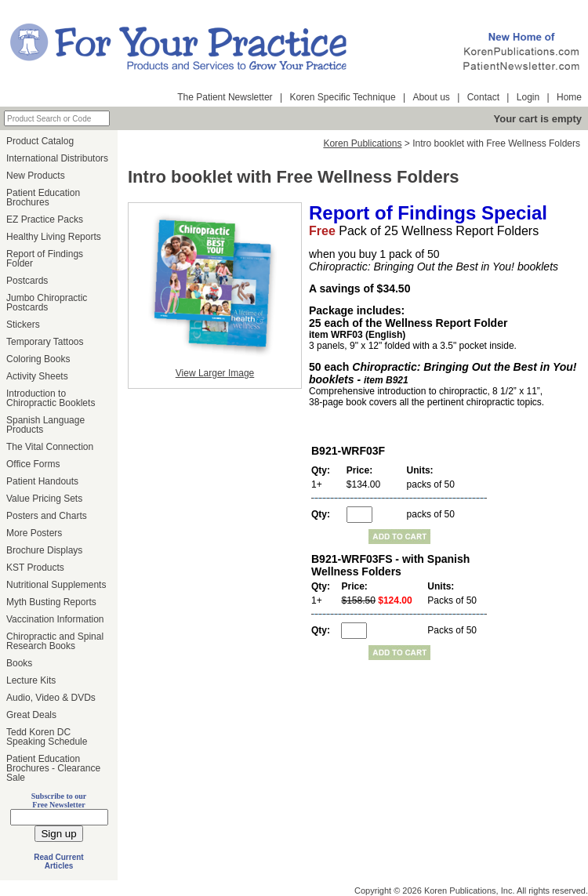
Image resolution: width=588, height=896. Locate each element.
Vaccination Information (55, 619)
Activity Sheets (37, 376)
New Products (36, 176)
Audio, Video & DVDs (51, 698)
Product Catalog (40, 141)
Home (569, 97)
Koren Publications (362, 143)
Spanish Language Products (45, 425)
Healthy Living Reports (54, 237)
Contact (483, 97)
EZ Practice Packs (45, 219)
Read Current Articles (58, 862)
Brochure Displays (44, 550)
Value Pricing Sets (44, 499)
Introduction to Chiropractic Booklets (51, 398)
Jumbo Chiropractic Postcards (47, 303)
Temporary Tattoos (45, 342)
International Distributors (57, 158)
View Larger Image (215, 373)
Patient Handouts (42, 481)
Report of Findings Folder (45, 259)
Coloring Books (38, 359)
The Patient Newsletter (225, 97)
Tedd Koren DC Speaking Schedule (47, 737)
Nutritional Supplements (56, 585)
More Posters (34, 533)
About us (431, 97)
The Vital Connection (50, 447)
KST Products (35, 568)
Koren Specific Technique (342, 97)
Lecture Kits (31, 680)
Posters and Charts (47, 516)
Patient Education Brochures (43, 198)
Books (19, 663)
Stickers (23, 325)
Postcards (27, 281)
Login (528, 97)
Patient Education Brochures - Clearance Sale (53, 768)
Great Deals (31, 715)
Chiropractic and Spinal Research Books (55, 641)
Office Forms (33, 464)
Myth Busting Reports (51, 602)
